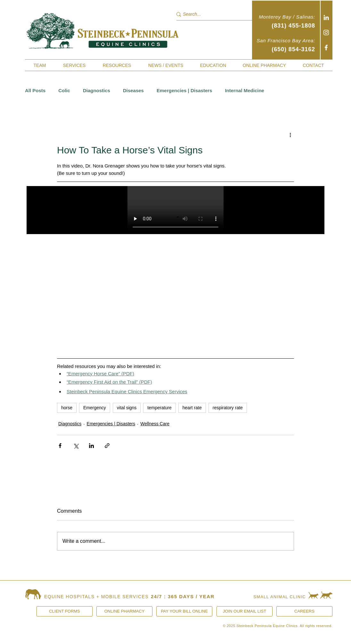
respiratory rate (228, 408)
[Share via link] (107, 446)
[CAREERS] (304, 611)
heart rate (192, 408)
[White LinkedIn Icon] (326, 17)
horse (67, 408)
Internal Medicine (245, 90)
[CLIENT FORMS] (65, 611)
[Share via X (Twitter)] (76, 446)
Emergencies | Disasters (184, 90)
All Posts (35, 90)
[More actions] (290, 135)
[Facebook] (326, 48)
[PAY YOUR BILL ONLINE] (184, 611)
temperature (159, 408)
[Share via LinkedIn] (91, 446)
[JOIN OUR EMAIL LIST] (245, 611)
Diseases (133, 90)
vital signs (127, 408)
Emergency (95, 408)
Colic (64, 90)
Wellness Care (155, 424)
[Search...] (211, 14)
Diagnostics (97, 90)
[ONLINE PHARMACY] (124, 611)
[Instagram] (326, 33)
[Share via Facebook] (60, 446)
